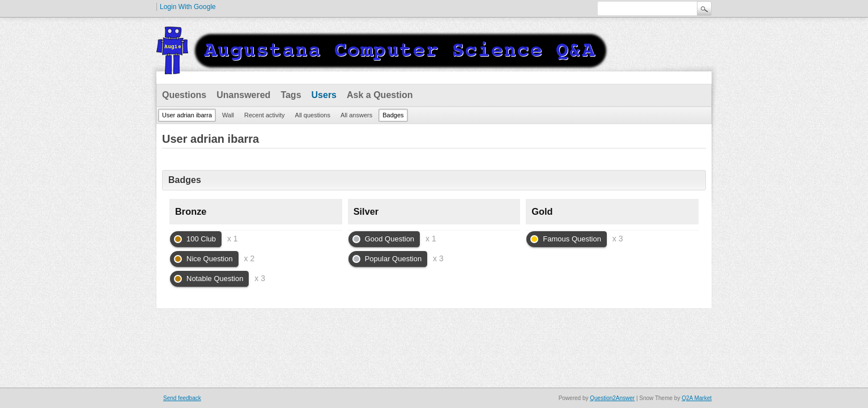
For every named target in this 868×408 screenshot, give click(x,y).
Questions (184, 95)
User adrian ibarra (187, 115)
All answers (356, 115)
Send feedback (182, 398)
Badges (393, 115)
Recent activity (265, 115)
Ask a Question (380, 95)
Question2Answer (612, 398)
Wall (228, 115)
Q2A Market (697, 398)
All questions (313, 115)
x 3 (260, 278)
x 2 (250, 258)
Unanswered (243, 95)
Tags (291, 95)
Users (324, 95)
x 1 (233, 239)
